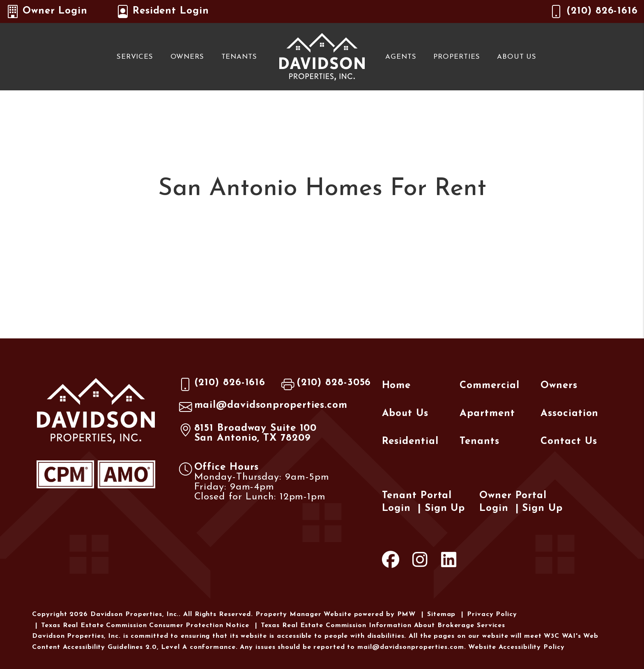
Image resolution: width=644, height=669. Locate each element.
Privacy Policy (492, 614)
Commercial (489, 386)
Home (397, 386)
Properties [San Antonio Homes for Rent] (457, 57)
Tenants (479, 441)
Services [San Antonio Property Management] (135, 57)
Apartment (487, 414)
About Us (517, 57)
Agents (401, 57)
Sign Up (445, 508)
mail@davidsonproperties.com (271, 405)
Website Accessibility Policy (516, 647)
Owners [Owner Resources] (187, 57)
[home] (322, 56)
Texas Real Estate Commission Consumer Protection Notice (145, 625)
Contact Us (569, 441)
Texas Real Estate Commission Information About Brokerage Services (383, 625)
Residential (410, 441)
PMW (407, 614)
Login (397, 508)
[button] (391, 562)
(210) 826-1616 (602, 11)
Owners (559, 386)
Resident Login (163, 11)
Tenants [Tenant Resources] (239, 57)
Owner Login (47, 11)
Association (569, 414)
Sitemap (441, 614)
